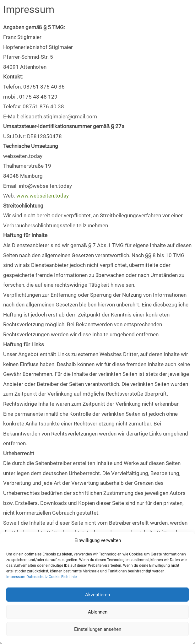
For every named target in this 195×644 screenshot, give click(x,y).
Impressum (16, 577)
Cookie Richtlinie (63, 577)
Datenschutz (37, 577)
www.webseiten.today (43, 196)
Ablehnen (98, 612)
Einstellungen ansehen (98, 629)
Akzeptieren (97, 595)
